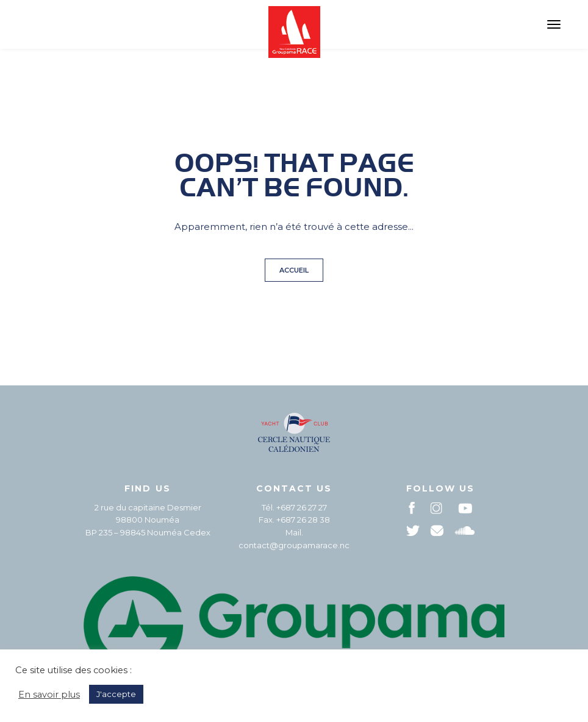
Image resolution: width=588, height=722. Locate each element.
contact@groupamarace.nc (294, 545)
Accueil (294, 270)
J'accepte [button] (116, 694)
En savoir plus (49, 695)
